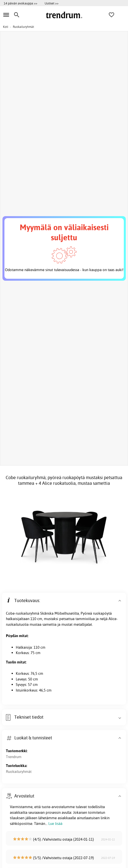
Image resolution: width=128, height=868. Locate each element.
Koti (6, 27)
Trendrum (14, 757)
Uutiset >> (52, 3)
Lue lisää (55, 824)
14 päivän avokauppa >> (20, 3)
